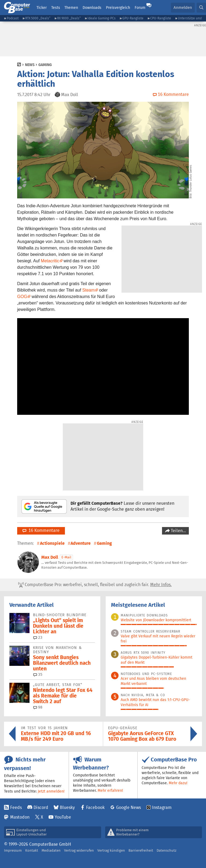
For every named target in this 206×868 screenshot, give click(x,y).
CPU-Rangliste (161, 18)
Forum (140, 8)
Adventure (81, 543)
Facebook (95, 807)
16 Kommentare (41, 530)
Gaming (45, 65)
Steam (89, 290)
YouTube (63, 817)
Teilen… (178, 531)
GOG (22, 297)
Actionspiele (52, 543)
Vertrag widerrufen (79, 850)
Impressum (13, 850)
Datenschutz (167, 850)
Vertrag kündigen (111, 850)
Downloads (92, 8)
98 (38, 707)
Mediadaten (51, 850)
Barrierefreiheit (141, 850)
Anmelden (183, 7)
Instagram (162, 807)
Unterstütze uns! (190, 18)
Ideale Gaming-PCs (102, 18)
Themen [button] (71, 8)
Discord (41, 807)
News (30, 65)
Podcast (13, 18)
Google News (128, 807)
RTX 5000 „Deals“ (38, 18)
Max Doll (50, 557)
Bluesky (67, 807)
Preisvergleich (118, 8)
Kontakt (32, 850)
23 (38, 637)
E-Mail (66, 557)
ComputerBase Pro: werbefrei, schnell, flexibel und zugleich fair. (95, 585)
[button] (201, 8)
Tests (56, 8)
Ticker (42, 8)
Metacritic (50, 261)
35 (38, 674)
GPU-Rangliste (133, 18)
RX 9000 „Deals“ (69, 18)
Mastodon (20, 817)
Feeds (16, 807)
